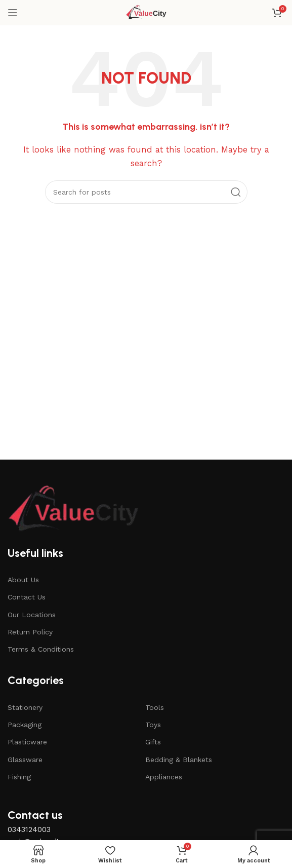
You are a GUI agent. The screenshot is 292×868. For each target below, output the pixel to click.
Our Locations (32, 615)
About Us (23, 580)
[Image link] (73, 509)
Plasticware (27, 742)
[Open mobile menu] (13, 13)
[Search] (146, 192)
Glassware (25, 760)
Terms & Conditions (41, 649)
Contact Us (27, 597)
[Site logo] (146, 12)
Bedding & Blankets (179, 760)
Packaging (25, 725)
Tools (155, 707)
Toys (153, 725)
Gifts (153, 742)
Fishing (19, 777)
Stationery (25, 707)
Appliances (164, 777)
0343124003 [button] (29, 829)
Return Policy (30, 632)
